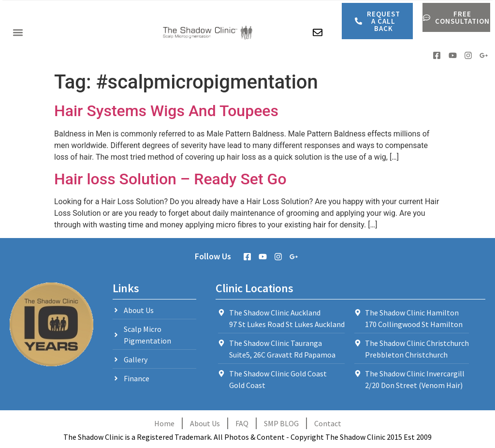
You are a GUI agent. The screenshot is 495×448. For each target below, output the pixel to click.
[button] (18, 33)
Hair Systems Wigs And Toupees (166, 111)
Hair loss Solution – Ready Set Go (170, 179)
